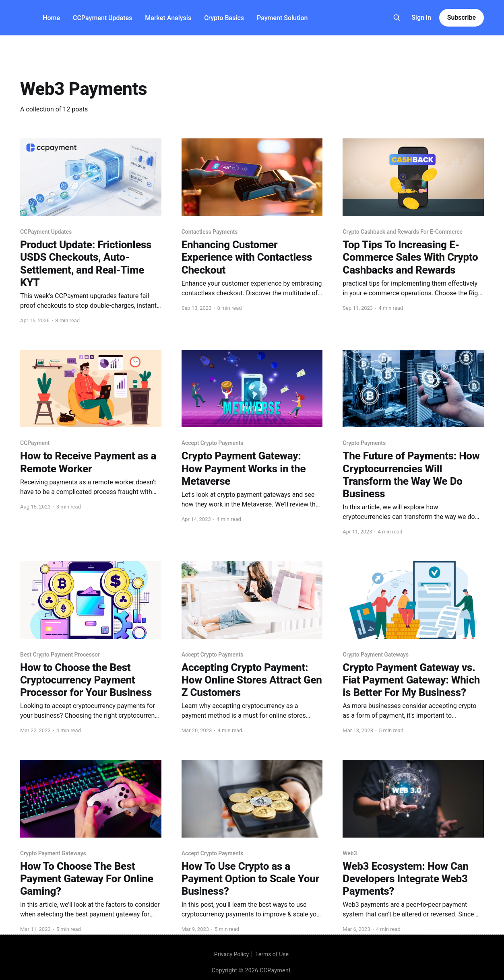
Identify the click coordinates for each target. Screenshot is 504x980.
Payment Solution (282, 18)
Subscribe (462, 17)
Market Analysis (168, 18)
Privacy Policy (231, 954)
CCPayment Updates (102, 18)
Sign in (421, 17)
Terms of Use (272, 954)
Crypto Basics (224, 18)
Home (51, 18)
